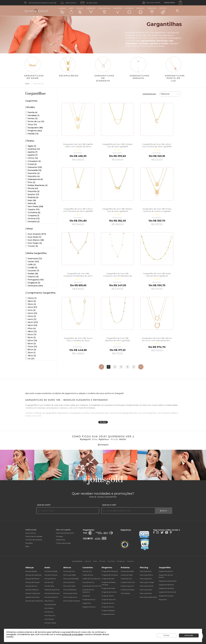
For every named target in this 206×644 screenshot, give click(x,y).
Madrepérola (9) (34, 179)
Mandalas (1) (32, 115)
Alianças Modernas (32, 590)
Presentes (152, 10)
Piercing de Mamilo (147, 586)
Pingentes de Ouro (108, 614)
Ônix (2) (30, 182)
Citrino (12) (32, 158)
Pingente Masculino (109, 600)
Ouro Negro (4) (34, 243)
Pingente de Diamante (110, 571)
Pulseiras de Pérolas (128, 590)
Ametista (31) (33, 149)
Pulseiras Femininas (128, 582)
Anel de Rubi (49, 582)
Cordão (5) (31, 268)
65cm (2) (31, 344)
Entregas (59, 536)
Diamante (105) (34, 167)
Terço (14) (31, 124)
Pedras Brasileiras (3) (36, 185)
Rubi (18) (31, 200)
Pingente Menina (108, 603)
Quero (164, 511)
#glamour (104, 439)
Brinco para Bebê (70, 575)
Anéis (71, 11)
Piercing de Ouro (146, 571)
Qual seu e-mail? (109, 505)
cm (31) (30, 359)
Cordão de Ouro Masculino (92, 579)
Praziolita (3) (32, 191)
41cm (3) (30, 310)
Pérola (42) (32, 188)
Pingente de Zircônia (109, 592)
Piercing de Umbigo (147, 582)
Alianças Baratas (31, 571)
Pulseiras (129, 11)
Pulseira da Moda (127, 575)
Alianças (62, 11)
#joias (95, 439)
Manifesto (29, 543)
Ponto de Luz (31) (35, 121)
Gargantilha (87, 603)
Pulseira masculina (127, 586)
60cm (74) (31, 340)
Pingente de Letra (108, 579)
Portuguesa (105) (34, 280)
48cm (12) (31, 331)
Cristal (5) (31, 164)
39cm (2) (31, 304)
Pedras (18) (32, 274)
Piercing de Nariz (146, 579)
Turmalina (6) (33, 212)
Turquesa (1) (32, 215)
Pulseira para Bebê (127, 571)
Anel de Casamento (51, 597)
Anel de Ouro (49, 612)
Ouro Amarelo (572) (36, 234)
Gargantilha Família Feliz (168, 592)
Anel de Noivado (50, 605)
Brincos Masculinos (70, 597)
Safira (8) (31, 203)
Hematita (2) (32, 222)
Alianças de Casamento (33, 575)
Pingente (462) (34, 131)
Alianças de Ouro (31, 586)
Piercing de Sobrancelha (148, 597)
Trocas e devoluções (63, 543)
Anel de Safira (49, 586)
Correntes (91, 10)
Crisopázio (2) (33, 161)
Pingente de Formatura (110, 575)
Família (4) (31, 112)
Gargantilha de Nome (166, 585)
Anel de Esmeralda (51, 571)
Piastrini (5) (32, 277)
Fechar (166, 635)
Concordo (189, 635)
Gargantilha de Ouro (166, 571)
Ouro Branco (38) (35, 240)
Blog (27, 546)
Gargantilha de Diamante (168, 581)
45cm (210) (32, 322)
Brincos (80, 11)
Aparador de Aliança (32, 597)
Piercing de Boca (146, 593)
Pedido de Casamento (52, 590)
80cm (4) (31, 350)
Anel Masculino (50, 616)
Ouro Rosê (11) (33, 237)
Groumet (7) (32, 271)
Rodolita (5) (32, 197)
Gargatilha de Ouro (89, 607)
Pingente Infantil (108, 596)
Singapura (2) (33, 283)
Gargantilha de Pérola (166, 588)
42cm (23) (31, 313)
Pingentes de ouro (89, 600)
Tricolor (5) (32, 246)
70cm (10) (31, 347)
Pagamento (61, 540)
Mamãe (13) (32, 134)
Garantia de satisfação (34, 540)
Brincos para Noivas (70, 593)
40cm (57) (31, 307)
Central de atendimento (65, 533)
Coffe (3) (30, 265)
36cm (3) (31, 356)
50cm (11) (31, 334)
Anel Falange (49, 619)
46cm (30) (31, 325)
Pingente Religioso (108, 611)
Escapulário (163, 600)
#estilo (123, 439)
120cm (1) (31, 298)
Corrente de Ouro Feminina (92, 586)
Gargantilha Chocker (166, 596)
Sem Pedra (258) (34, 206)
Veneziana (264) (34, 286)
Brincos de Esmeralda (71, 579)
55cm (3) (30, 337)
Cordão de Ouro (88, 575)
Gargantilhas (104, 10)
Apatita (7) (31, 152)
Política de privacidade (34, 536)
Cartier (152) (32, 262)
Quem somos (30, 533)
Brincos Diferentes (70, 590)
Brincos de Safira (69, 586)
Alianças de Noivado (32, 582)
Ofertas (163, 11)
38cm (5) (31, 301)
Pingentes (118, 10)
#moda (114, 439)
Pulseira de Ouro (126, 579)
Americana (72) (34, 259)
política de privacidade (72, 634)
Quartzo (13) (32, 194)
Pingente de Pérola (108, 588)
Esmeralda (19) (33, 170)
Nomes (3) (31, 118)
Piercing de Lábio (146, 590)
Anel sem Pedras (50, 623)
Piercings (140, 11)
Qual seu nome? (44, 505)
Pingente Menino (108, 607)
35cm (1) (30, 353)
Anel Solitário (49, 608)
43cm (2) (31, 316)
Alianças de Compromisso (34, 601)
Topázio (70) (32, 209)
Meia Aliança (49, 601)
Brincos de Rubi (69, 582)
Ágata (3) (31, 146)
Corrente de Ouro (88, 582)
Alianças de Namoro (32, 579)
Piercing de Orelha (146, 575)
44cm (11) (31, 319)
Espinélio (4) (32, 173)
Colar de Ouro (87, 571)
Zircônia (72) (32, 219)
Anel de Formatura (51, 575)
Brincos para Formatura (72, 601)
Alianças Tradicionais (33, 593)
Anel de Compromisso (52, 593)
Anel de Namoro (50, 579)
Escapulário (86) (34, 128)
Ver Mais (103, 422)
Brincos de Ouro (69, 571)
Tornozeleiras (125, 593)
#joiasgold (85, 439)
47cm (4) (30, 328)
